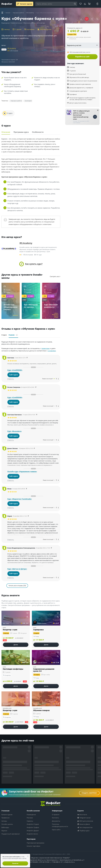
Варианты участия (82, 45)
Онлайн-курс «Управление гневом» (22, 472)
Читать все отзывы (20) (17, 586)
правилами (46, 348)
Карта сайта (56, 830)
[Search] (75, 4)
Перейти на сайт (82, 57)
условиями (52, 351)
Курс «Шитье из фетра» (17, 569)
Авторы (4, 821)
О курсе (4, 335)
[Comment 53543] (28, 516)
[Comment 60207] (36, 387)
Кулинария (28, 101)
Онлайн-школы (7, 824)
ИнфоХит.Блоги (32, 834)
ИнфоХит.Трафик (33, 827)
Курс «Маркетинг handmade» (20, 499)
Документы (56, 821)
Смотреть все (55, 276)
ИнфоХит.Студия (33, 824)
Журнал (4, 831)
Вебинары (5, 827)
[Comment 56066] (37, 415)
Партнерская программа (35, 843)
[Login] (97, 4)
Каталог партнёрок (33, 846)
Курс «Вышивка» (15, 431)
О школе (13, 335)
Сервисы (30, 821)
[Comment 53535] (51, 548)
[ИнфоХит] (7, 4)
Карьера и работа (16, 101)
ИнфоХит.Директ (33, 831)
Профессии (6, 818)
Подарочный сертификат (11, 834)
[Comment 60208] (27, 358)
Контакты (55, 818)
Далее (16, 645)
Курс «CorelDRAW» (15, 370)
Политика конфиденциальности (60, 825)
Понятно (15, 863)
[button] (81, 19)
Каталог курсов (7, 815)
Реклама (30, 818)
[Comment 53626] (26, 489)
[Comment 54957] (34, 448)
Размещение (31, 815)
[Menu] (18, 4)
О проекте (56, 815)
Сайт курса (13, 375)
